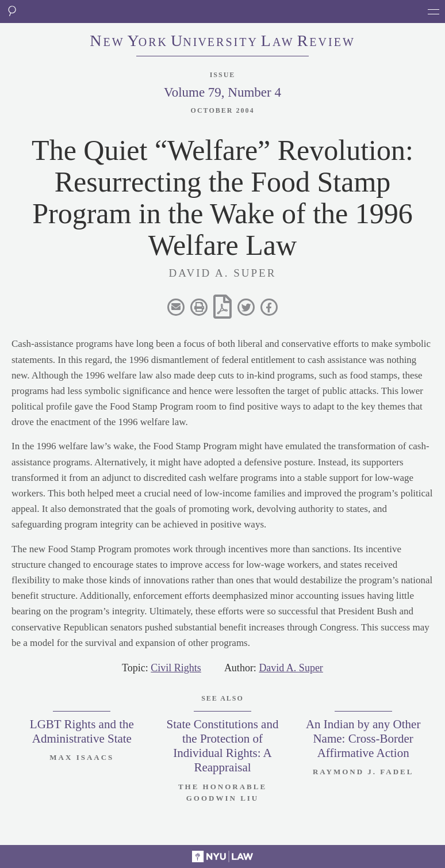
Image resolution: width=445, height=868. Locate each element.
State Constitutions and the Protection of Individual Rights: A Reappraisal (223, 746)
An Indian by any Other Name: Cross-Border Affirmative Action (363, 739)
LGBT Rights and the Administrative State (82, 731)
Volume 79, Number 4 (222, 92)
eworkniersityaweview (222, 42)
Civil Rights (176, 668)
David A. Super (291, 668)
